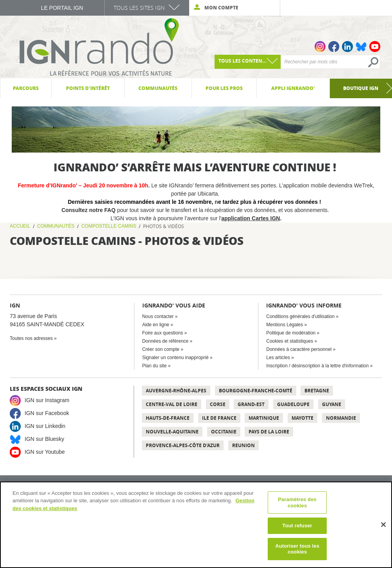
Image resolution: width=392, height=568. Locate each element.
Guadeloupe (293, 404)
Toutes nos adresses (31, 338)
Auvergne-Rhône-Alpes (176, 391)
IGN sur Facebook (47, 413)
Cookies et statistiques (290, 341)
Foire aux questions (163, 333)
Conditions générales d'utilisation (300, 316)
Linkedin (347, 47)
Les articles (278, 358)
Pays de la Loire (269, 432)
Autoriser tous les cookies (297, 549)
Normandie (341, 418)
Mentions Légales (285, 325)
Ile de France (219, 418)
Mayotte (303, 418)
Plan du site (155, 366)
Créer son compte (161, 349)
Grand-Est (251, 404)
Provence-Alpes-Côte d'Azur (183, 445)
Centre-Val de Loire (172, 404)
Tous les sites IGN (139, 8)
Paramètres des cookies (297, 502)
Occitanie (224, 432)
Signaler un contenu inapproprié (175, 358)
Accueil (20, 226)
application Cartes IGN (251, 218)
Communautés (56, 226)
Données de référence (166, 341)
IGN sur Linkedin (45, 426)
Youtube (375, 47)
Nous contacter (158, 316)
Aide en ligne (156, 325)
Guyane (332, 404)
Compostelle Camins (109, 226)
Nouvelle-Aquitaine (172, 432)
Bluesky (361, 47)
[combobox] (248, 62)
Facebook (334, 47)
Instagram (320, 47)
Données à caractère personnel (299, 349)
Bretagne (317, 391)
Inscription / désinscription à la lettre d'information (317, 366)
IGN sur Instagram (47, 400)
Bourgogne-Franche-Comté (256, 391)
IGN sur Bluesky (44, 439)
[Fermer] (383, 525)
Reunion (243, 445)
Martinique (264, 418)
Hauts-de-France (168, 418)
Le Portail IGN (62, 8)
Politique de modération (291, 333)
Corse (218, 404)
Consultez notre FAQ (89, 210)
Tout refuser (297, 526)
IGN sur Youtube (45, 452)
